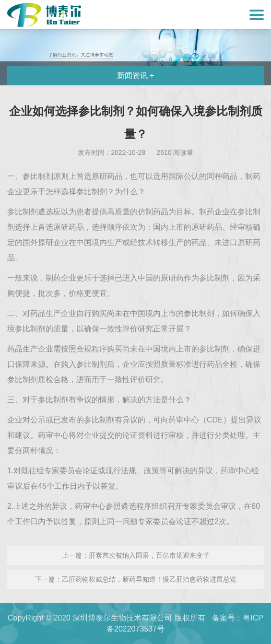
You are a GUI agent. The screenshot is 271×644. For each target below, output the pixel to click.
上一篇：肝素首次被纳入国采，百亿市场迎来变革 (136, 555)
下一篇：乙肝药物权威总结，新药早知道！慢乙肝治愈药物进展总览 (136, 579)
